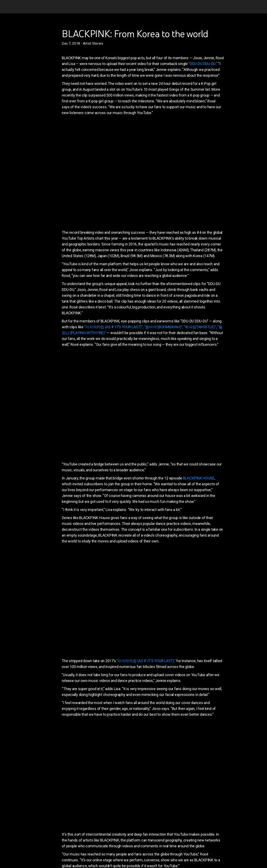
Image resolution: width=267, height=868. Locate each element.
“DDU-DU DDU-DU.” (203, 64)
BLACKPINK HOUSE (199, 478)
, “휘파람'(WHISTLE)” (199, 327)
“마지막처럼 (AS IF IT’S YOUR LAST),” (146, 661)
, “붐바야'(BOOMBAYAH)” (162, 327)
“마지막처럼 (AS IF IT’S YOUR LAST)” (113, 327)
